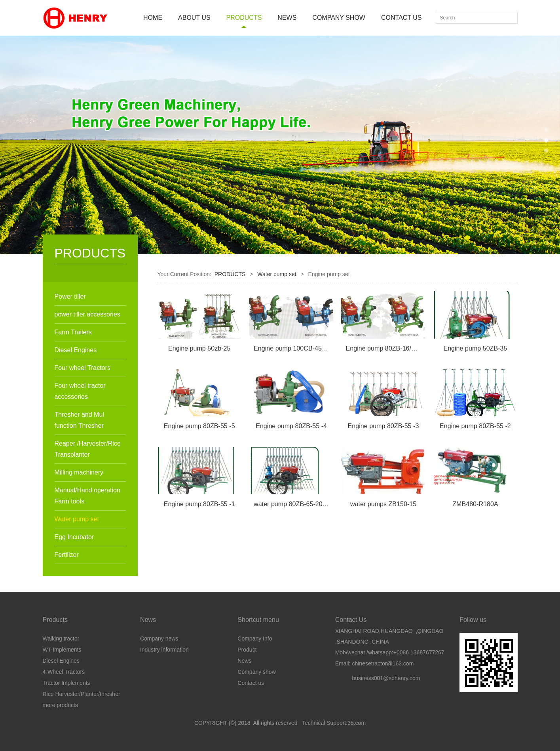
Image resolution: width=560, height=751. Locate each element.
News (244, 661)
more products (60, 705)
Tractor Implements (66, 683)
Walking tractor (61, 639)
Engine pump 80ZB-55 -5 (199, 426)
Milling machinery (79, 472)
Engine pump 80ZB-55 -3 (383, 426)
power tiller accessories (87, 314)
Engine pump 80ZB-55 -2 (475, 426)
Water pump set (77, 519)
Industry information (164, 650)
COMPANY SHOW (339, 18)
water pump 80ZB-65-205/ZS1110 (302, 504)
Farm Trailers (73, 332)
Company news (159, 639)
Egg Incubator (74, 537)
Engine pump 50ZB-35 (475, 348)
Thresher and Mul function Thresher (79, 420)
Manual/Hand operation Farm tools (87, 496)
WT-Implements (62, 650)
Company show (257, 672)
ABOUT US (194, 18)
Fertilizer (67, 555)
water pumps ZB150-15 (383, 504)
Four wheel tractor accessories (80, 391)
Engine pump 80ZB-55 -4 (291, 426)
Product (247, 650)
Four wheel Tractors (83, 368)
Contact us (251, 683)
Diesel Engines (76, 350)
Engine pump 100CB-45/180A (296, 348)
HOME (153, 18)
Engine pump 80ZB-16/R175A (388, 348)
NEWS (287, 18)
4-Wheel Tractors (64, 672)
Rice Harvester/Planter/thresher (82, 694)
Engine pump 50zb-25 (199, 348)
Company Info (255, 639)
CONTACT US (401, 18)
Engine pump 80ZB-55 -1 (199, 504)
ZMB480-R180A (475, 504)
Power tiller (70, 296)
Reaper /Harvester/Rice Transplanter (88, 449)
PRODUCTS (244, 18)
